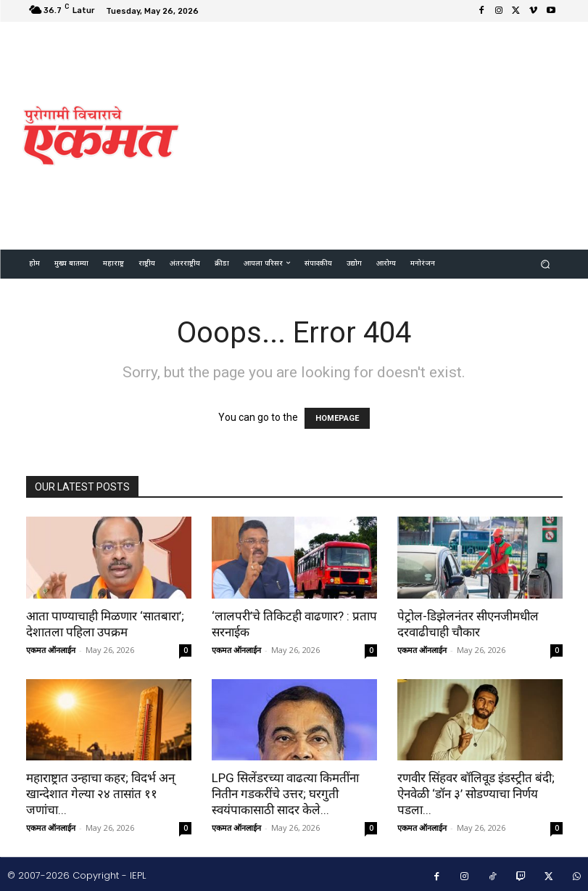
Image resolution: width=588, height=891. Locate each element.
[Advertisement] (390, 134)
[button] (545, 264)
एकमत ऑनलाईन (51, 650)
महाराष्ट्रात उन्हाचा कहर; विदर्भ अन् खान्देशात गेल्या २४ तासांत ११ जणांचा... (100, 794)
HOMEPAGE (337, 418)
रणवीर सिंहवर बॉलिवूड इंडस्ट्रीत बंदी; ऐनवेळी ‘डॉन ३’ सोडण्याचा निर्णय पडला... (476, 794)
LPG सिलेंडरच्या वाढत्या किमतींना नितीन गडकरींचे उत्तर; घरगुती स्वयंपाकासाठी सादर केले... (285, 794)
